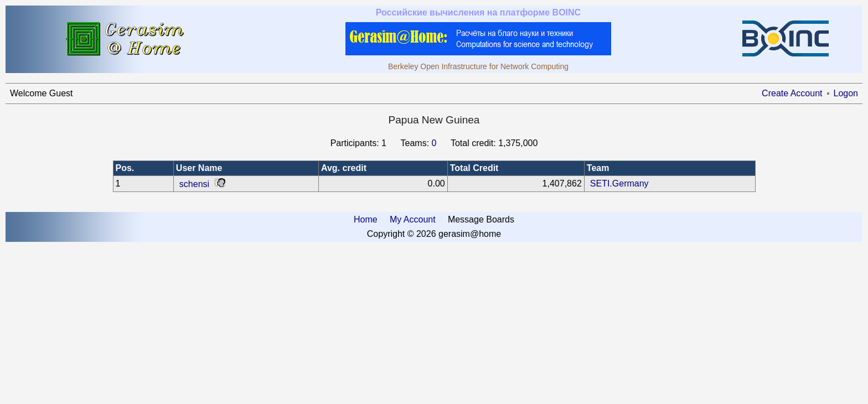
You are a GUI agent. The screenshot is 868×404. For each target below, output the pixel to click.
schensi (194, 184)
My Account (413, 219)
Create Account (792, 93)
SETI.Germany (619, 183)
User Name (199, 168)
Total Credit (474, 168)
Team (598, 168)
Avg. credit (344, 168)
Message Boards (481, 219)
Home (366, 219)
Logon (846, 93)
